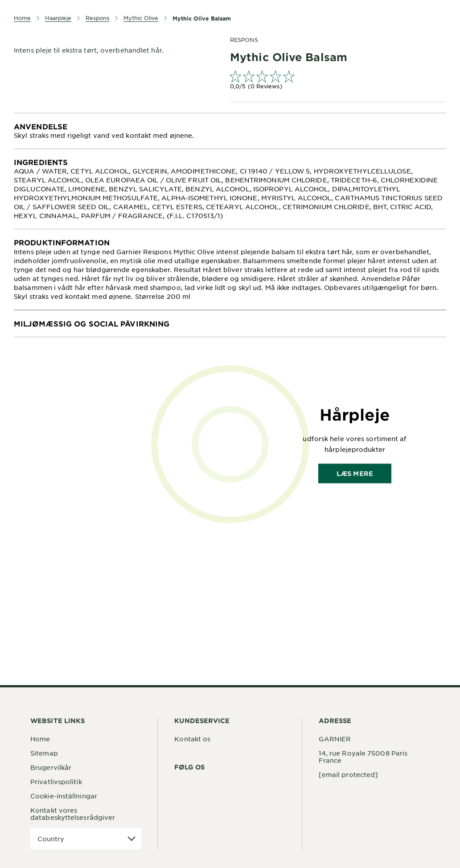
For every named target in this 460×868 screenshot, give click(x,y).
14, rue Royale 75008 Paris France (363, 756)
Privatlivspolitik (56, 781)
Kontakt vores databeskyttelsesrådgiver (73, 814)
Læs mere (355, 473)
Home (40, 739)
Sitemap (44, 753)
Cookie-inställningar (64, 796)
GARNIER (335, 739)
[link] (338, 81)
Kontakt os (192, 739)
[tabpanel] (230, 131)
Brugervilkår (51, 767)
